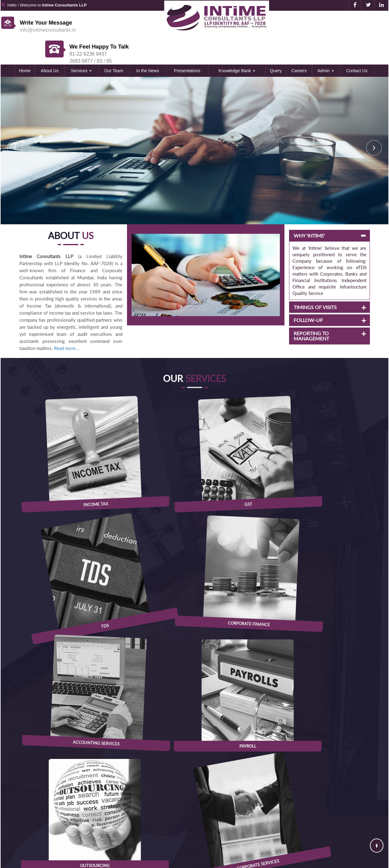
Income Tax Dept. (164, 791)
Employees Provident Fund (174, 825)
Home (25, 47)
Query (276, 47)
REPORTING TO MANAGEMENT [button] (311, 312)
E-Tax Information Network (174, 808)
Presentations (187, 47)
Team (272, 799)
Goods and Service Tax (170, 834)
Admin (326, 47)
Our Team (114, 47)
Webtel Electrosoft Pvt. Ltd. (365, 862)
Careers (299, 47)
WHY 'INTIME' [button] (309, 212)
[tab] (329, 212)
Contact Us (357, 47)
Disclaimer (278, 834)
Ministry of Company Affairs (175, 817)
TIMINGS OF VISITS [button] (315, 283)
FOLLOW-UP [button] (308, 296)
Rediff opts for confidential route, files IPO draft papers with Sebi (318, 659)
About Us (50, 47)
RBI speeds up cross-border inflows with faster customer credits (318, 653)
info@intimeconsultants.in (48, 30)
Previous (15, 124)
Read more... (67, 324)
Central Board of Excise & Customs (183, 799)
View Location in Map (194, 752)
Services (81, 47)
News (273, 817)
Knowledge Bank (237, 47)
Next (374, 124)
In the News (148, 47)
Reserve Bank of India (169, 842)
